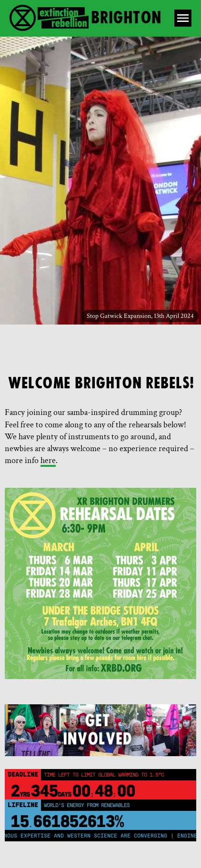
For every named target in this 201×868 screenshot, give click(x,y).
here (48, 460)
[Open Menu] (183, 18)
